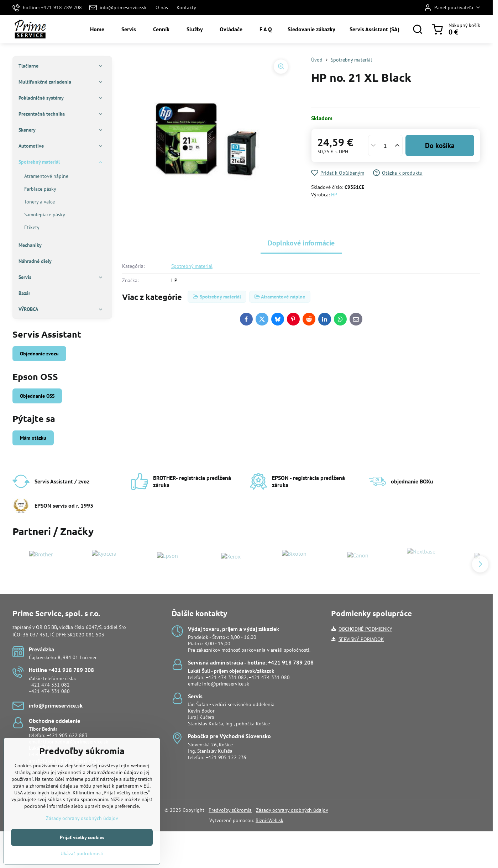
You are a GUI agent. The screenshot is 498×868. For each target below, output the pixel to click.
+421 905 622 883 (67, 735)
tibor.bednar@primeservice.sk (76, 742)
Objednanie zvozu (39, 354)
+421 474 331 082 (49, 685)
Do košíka (440, 145)
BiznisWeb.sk (269, 820)
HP (334, 195)
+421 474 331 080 (49, 691)
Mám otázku (33, 438)
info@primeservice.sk (226, 684)
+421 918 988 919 (67, 755)
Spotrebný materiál (192, 266)
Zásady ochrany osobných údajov (292, 810)
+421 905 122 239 (226, 757)
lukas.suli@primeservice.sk (72, 761)
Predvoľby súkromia (230, 810)
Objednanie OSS (37, 396)
